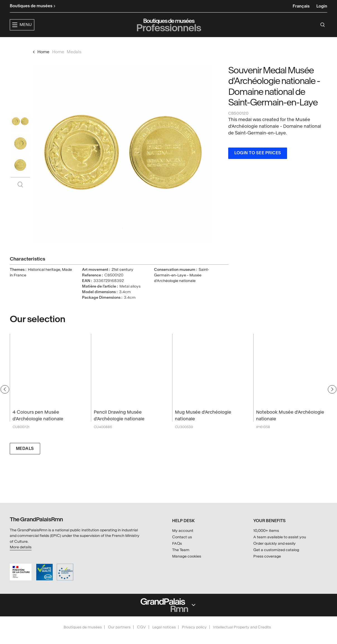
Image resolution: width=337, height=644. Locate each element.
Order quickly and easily (275, 543)
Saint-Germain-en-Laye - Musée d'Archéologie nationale (182, 286)
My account (183, 531)
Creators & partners (223, 43)
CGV (141, 627)
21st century (122, 280)
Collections (174, 43)
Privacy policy (194, 627)
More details (21, 547)
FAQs (177, 543)
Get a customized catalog (276, 550)
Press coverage (267, 556)
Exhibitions (137, 43)
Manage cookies (187, 556)
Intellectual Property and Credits (242, 627)
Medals (25, 459)
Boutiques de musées (83, 627)
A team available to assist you (280, 537)
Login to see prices (258, 164)
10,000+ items (266, 531)
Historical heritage (44, 280)
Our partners (119, 627)
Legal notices (164, 627)
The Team (181, 550)
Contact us (182, 537)
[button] (102, 44)
